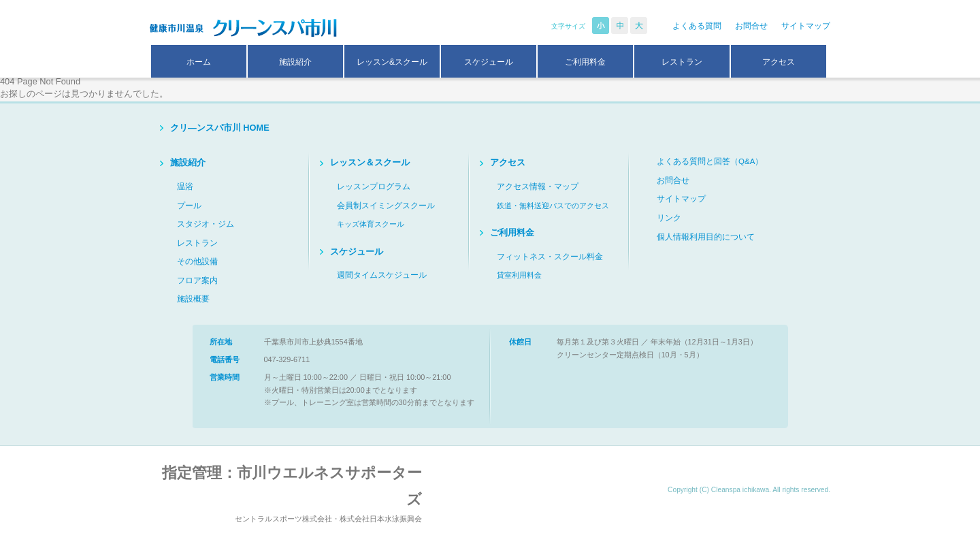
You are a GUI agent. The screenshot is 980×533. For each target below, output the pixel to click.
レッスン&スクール (392, 62)
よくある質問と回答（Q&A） (710, 161)
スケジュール (489, 62)
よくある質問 (697, 26)
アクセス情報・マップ (538, 187)
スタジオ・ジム (206, 224)
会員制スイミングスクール (386, 206)
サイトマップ (806, 26)
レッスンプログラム (374, 187)
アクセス (779, 62)
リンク (669, 218)
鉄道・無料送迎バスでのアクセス (553, 206)
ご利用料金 (585, 62)
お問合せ (751, 26)
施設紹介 (295, 62)
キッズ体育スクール (371, 224)
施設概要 (193, 299)
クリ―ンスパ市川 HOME (220, 128)
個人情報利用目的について (706, 237)
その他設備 (197, 261)
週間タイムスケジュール (382, 275)
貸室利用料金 (519, 275)
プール (189, 206)
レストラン (682, 62)
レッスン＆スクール (370, 162)
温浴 (185, 187)
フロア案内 (197, 280)
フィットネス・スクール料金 (550, 257)
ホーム (199, 62)
